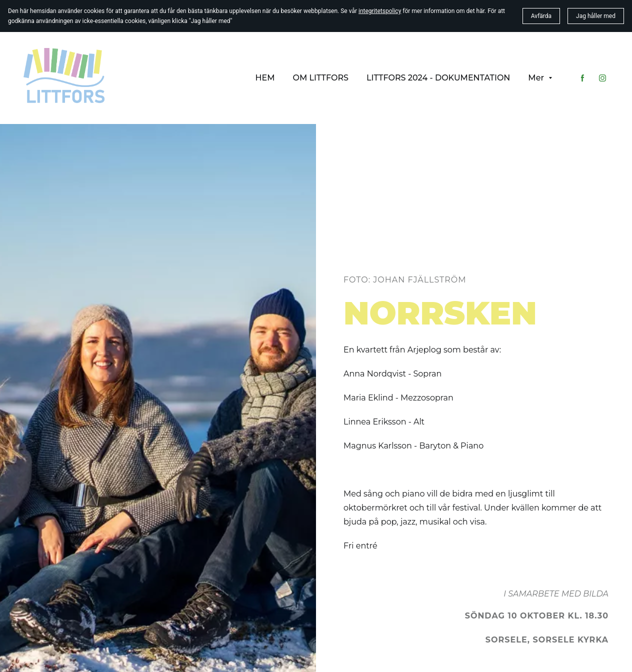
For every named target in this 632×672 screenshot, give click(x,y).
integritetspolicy (380, 11)
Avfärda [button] (541, 16)
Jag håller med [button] (596, 16)
